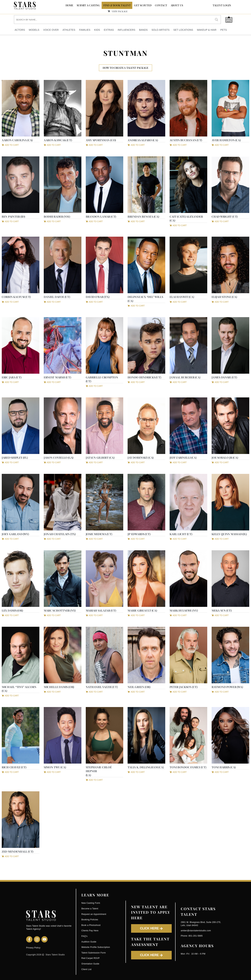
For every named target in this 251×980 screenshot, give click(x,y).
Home (69, 5)
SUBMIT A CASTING (88, 5)
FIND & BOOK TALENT (117, 5)
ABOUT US (177, 5)
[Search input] (113, 20)
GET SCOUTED (143, 5)
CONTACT (161, 5)
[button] (10, 145)
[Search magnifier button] (216, 20)
